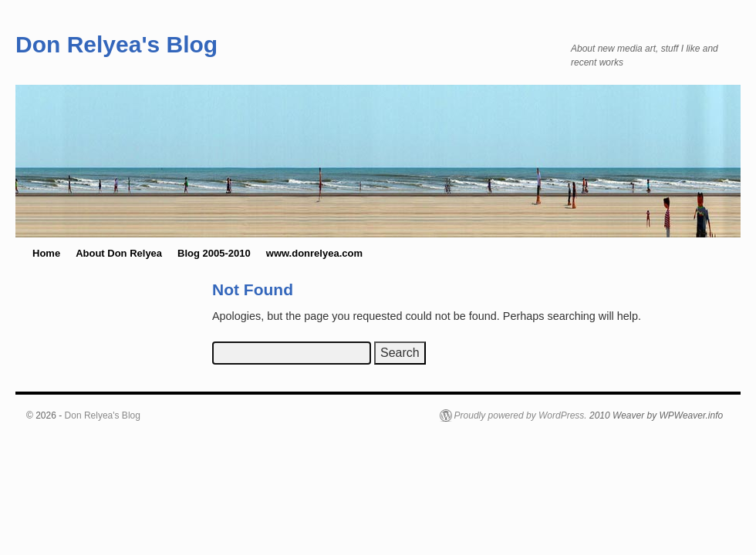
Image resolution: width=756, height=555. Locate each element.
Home (46, 253)
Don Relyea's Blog (116, 44)
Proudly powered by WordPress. (521, 415)
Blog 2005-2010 (214, 253)
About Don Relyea (119, 253)
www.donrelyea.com (314, 253)
